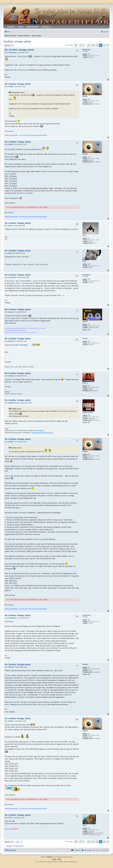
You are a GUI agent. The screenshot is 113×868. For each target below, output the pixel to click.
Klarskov (85, 664)
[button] (76, 45)
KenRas (85, 96)
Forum (21, 27)
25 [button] (97, 45)
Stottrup (85, 383)
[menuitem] (8, 32)
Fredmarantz (87, 50)
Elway (84, 261)
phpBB (49, 857)
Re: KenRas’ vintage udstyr (20, 50)
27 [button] (105, 45)
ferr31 (84, 235)
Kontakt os (46, 27)
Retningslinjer (33, 27)
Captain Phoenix (88, 412)
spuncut (85, 321)
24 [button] (93, 45)
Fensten (85, 338)
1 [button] (83, 45)
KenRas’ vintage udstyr (17, 42)
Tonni (84, 825)
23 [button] (89, 45)
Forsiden (11, 27)
